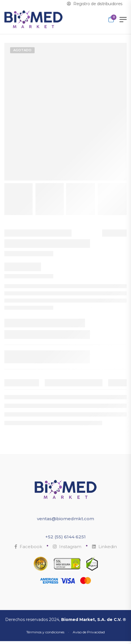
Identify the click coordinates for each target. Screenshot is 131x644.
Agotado (22, 50)
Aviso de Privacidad (89, 632)
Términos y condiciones (45, 632)
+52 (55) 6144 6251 (65, 537)
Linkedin (104, 547)
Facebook (28, 547)
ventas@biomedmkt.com (65, 519)
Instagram (67, 547)
